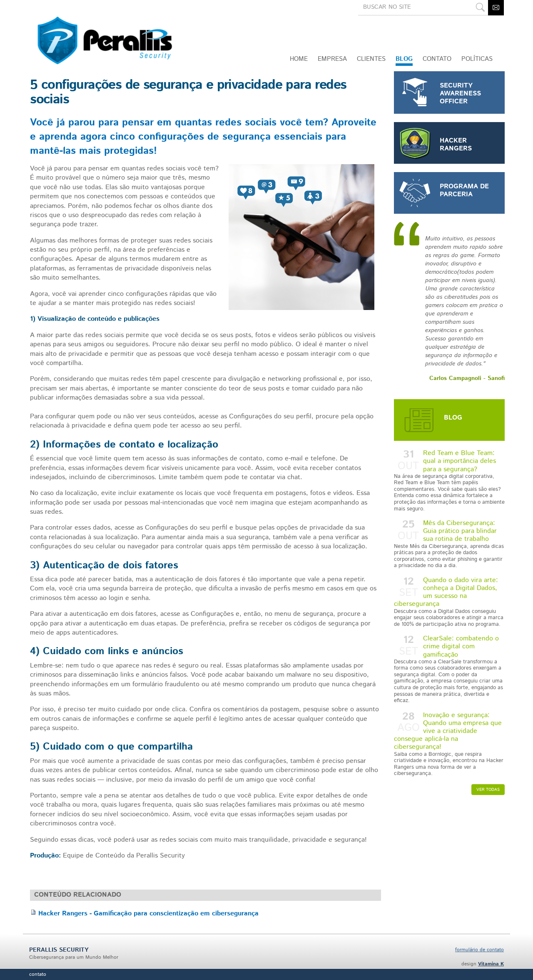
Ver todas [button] (488, 790)
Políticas (477, 59)
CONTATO (437, 59)
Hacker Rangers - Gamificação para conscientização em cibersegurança (148, 914)
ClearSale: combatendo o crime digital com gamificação (449, 669)
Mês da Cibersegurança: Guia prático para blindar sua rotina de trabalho (449, 544)
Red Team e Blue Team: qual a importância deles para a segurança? (449, 480)
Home (299, 59)
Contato (38, 974)
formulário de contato (479, 950)
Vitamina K (491, 964)
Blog (404, 59)
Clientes (371, 59)
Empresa (332, 59)
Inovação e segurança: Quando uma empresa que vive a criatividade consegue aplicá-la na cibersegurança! (449, 744)
